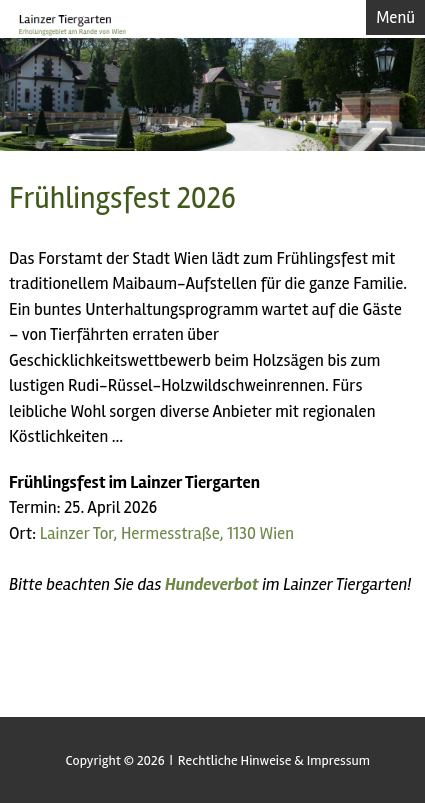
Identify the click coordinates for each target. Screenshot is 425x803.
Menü (395, 17)
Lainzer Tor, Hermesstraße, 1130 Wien (167, 533)
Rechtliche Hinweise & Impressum (274, 760)
